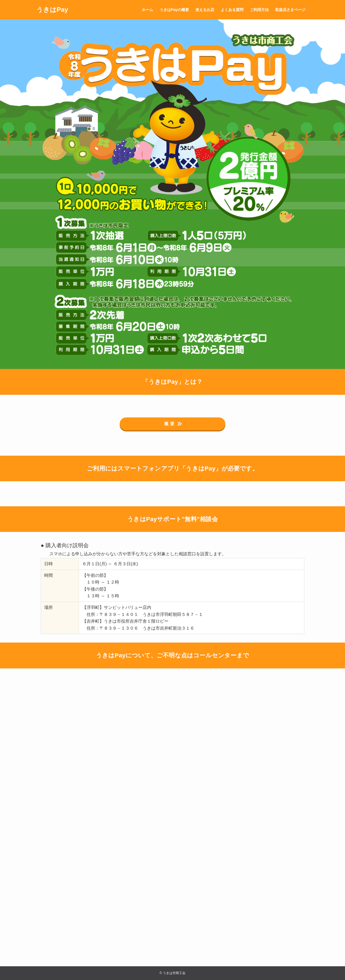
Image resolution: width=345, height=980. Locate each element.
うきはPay (52, 10)
